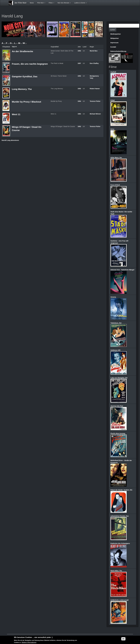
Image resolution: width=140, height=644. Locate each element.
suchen (113, 30)
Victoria (113, 297)
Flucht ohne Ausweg (118, 433)
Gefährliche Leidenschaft (119, 600)
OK (123, 639)
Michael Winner (95, 114)
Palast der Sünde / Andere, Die (121, 490)
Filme (51, 3)
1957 (79, 63)
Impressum (114, 43)
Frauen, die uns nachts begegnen (30, 64)
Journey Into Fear (117, 406)
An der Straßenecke (22, 51)
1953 (79, 51)
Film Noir (41, 3)
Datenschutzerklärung (118, 51)
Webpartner (115, 38)
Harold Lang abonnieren (10, 140)
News (32, 3)
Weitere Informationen (29, 643)
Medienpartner (116, 34)
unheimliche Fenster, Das (120, 516)
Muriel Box (94, 51)
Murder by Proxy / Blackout (26, 102)
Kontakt (113, 47)
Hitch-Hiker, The (116, 571)
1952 (79, 126)
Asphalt (113, 72)
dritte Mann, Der (116, 158)
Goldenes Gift (115, 350)
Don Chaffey (94, 63)
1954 (79, 101)
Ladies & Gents (80, 3)
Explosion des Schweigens (120, 543)
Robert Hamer (95, 89)
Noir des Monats (64, 3)
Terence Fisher (95, 101)
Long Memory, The (22, 89)
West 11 (16, 114)
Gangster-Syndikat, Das (25, 76)
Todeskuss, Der (116, 323)
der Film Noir (21, 3)
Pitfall (113, 100)
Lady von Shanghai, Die (119, 378)
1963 (79, 114)
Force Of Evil (115, 185)
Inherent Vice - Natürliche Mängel (122, 270)
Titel (14, 47)
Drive (112, 129)
